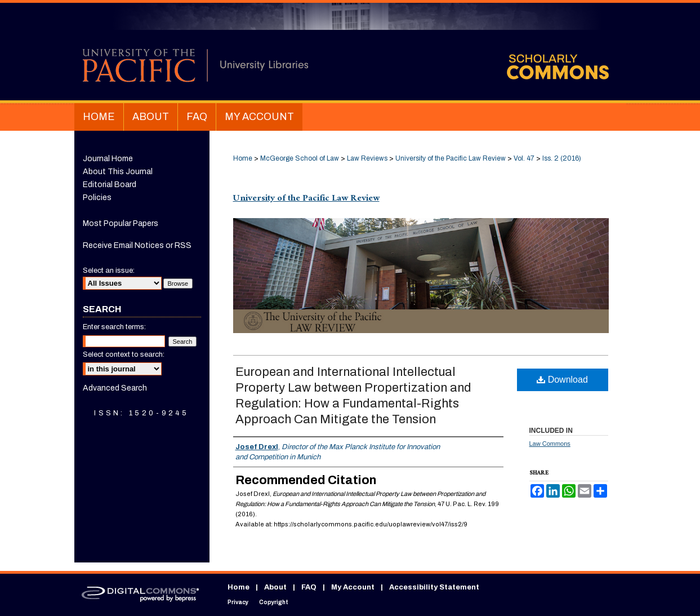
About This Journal (118, 172)
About (275, 587)
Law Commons (550, 444)
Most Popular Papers (121, 223)
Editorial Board (110, 185)
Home (243, 158)
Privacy (238, 602)
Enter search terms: (114, 327)
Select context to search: (124, 354)
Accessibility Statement (434, 587)
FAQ (309, 587)
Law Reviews (367, 158)
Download (562, 380)
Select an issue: (109, 271)
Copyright (274, 602)
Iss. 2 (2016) (562, 158)
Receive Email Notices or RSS (137, 245)
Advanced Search (115, 388)
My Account (353, 587)
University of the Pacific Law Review (451, 158)
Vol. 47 (524, 158)
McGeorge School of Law (300, 158)
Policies (97, 198)
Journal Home (108, 159)
